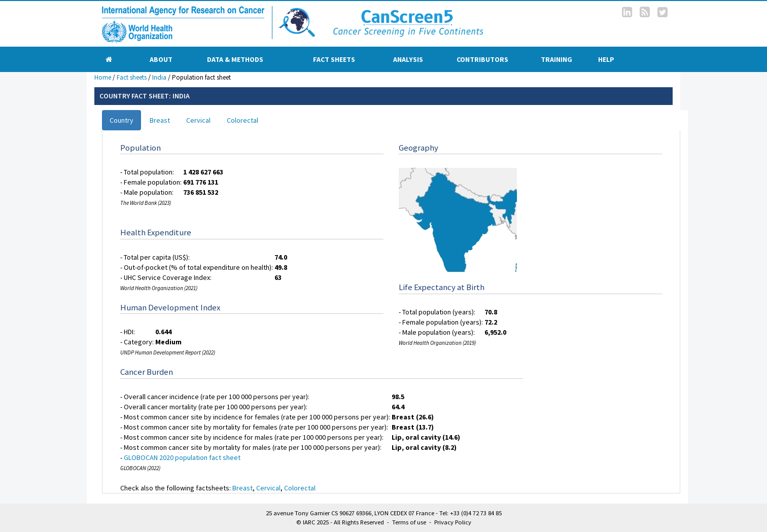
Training (556, 59)
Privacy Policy (453, 522)
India (159, 77)
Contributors (482, 59)
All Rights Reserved (359, 522)
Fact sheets (334, 59)
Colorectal (242, 120)
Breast (160, 120)
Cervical (198, 120)
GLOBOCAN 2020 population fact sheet (182, 457)
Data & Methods (235, 59)
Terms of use (409, 522)
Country (121, 120)
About (161, 59)
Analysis (408, 59)
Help (606, 59)
